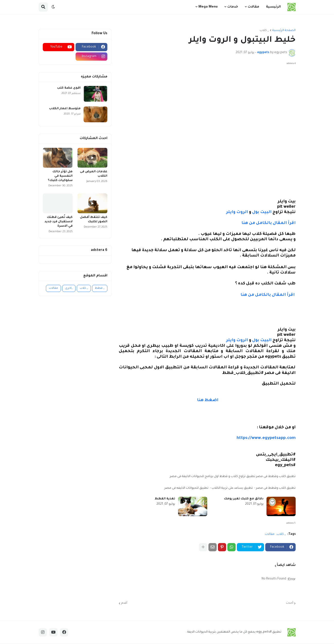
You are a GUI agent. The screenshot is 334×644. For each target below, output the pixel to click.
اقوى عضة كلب (69, 88)
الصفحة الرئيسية (284, 31)
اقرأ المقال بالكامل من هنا (268, 223)
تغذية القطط (165, 499)
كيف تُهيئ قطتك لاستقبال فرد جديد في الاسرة (59, 222)
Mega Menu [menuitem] (208, 7)
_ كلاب (264, 31)
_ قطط (100, 288)
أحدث (290, 603)
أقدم (124, 603)
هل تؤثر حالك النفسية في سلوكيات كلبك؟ (60, 176)
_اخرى (69, 288)
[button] (53, 7)
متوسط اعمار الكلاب (65, 109)
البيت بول (262, 212)
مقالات (270, 534)
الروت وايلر (237, 212)
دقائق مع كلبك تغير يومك (244, 499)
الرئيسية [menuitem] (273, 7)
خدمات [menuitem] (233, 7)
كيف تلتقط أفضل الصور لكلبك (94, 220)
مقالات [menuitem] (253, 7)
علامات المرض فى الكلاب (94, 174)
